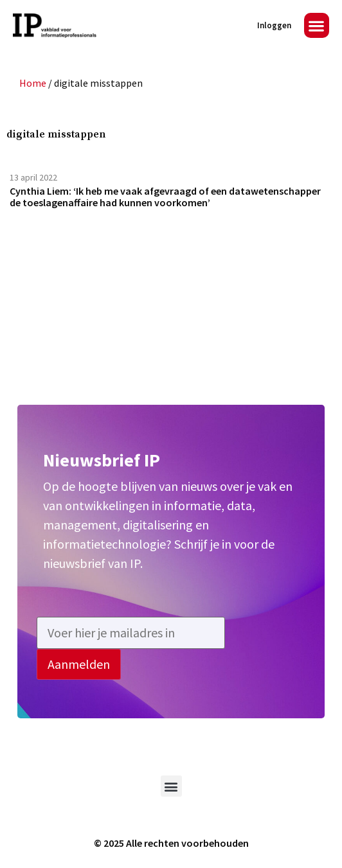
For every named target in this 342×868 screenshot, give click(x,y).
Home (33, 83)
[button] (317, 25)
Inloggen (274, 25)
